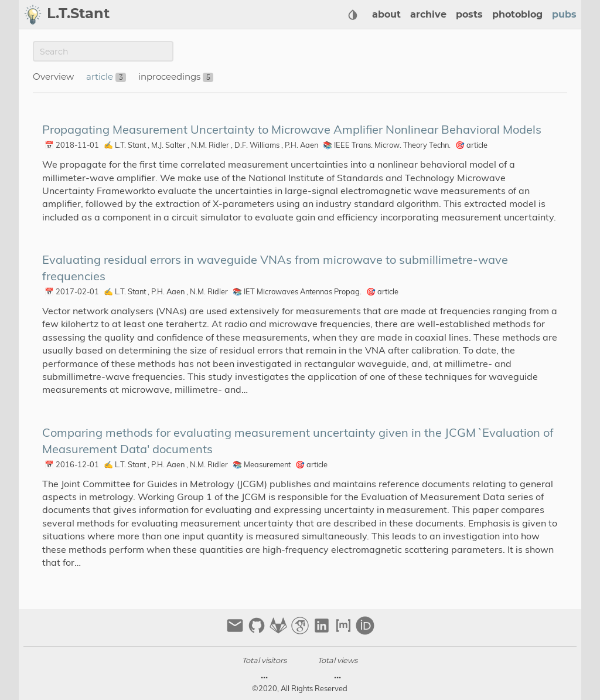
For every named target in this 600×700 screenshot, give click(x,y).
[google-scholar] (301, 631)
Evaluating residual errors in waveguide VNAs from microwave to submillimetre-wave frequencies (275, 268)
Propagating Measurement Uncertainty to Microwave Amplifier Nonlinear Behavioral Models (292, 129)
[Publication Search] (103, 52)
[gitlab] (280, 631)
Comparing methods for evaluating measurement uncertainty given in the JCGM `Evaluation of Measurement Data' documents (298, 441)
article (101, 77)
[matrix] (345, 631)
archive (428, 15)
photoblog (517, 15)
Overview (53, 77)
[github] (258, 631)
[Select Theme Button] (353, 15)
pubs (564, 15)
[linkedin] (323, 631)
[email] (236, 631)
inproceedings (171, 77)
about (386, 15)
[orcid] (365, 631)
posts (469, 15)
